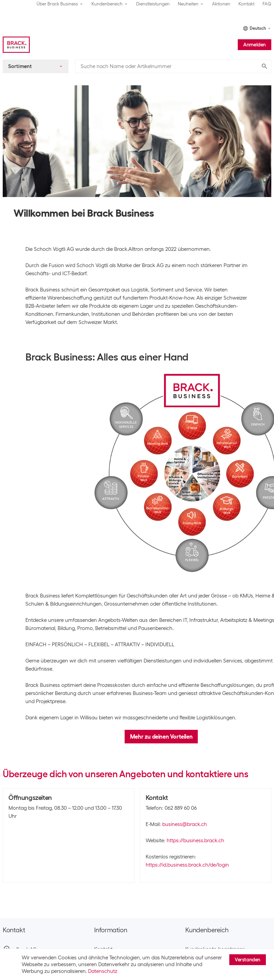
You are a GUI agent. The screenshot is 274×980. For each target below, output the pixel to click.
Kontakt (246, 4)
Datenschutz (103, 971)
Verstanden (248, 960)
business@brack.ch (185, 824)
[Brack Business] (16, 45)
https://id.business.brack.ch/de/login (187, 865)
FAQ (267, 4)
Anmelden (255, 45)
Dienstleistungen (153, 4)
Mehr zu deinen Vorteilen (161, 737)
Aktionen (221, 4)
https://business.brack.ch (195, 841)
